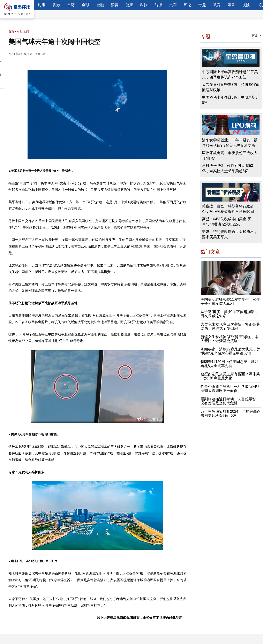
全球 (85, 5)
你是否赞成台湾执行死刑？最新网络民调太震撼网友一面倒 (230, 389)
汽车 (173, 5)
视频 (246, 5)
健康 (129, 5)
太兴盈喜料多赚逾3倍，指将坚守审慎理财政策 (231, 87)
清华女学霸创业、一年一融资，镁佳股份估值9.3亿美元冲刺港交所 (230, 143)
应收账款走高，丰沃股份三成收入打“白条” (230, 156)
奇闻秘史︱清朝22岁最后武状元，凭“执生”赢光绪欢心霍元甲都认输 (230, 351)
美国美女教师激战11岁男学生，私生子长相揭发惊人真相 (230, 302)
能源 (158, 5)
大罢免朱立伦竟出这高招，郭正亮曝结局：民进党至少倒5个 (230, 326)
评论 (188, 5)
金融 (100, 5)
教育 (217, 5)
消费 (115, 5)
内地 (19, 31)
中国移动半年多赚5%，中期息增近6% (231, 100)
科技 (144, 5)
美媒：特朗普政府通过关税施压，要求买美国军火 (230, 234)
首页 (11, 31)
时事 (42, 5)
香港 (56, 5)
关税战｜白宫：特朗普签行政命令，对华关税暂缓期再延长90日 (228, 209)
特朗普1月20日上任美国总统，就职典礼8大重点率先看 (230, 364)
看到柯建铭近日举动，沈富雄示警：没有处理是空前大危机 (230, 401)
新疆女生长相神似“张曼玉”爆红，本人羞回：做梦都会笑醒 (230, 339)
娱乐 (231, 5)
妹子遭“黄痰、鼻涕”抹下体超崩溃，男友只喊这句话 (230, 314)
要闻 (26, 31)
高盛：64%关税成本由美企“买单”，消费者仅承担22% (227, 222)
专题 (202, 5)
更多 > (256, 36)
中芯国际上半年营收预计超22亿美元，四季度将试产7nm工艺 (230, 75)
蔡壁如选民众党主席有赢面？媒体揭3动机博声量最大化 (230, 376)
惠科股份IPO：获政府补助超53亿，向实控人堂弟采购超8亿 (228, 168)
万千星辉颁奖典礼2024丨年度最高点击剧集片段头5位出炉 (231, 414)
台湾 (71, 5)
